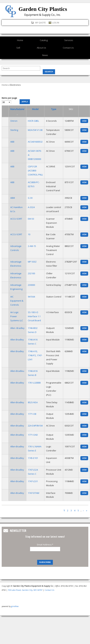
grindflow (15, 606)
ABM (13, 198)
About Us (41, 48)
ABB (12, 142)
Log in (56, 23)
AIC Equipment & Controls (17, 301)
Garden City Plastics (43, 9)
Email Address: (45, 545)
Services (69, 40)
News (45, 55)
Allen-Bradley (17, 383)
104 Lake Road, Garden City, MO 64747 (25, 590)
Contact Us (68, 48)
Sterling (14, 130)
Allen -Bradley (17, 328)
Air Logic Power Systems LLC (17, 316)
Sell (18, 48)
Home (20, 40)
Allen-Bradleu (17, 371)
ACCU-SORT (16, 219)
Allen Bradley (17, 340)
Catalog (44, 40)
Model (35, 109)
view (84, 121)
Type (54, 109)
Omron (14, 121)
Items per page (9, 98)
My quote (40, 23)
